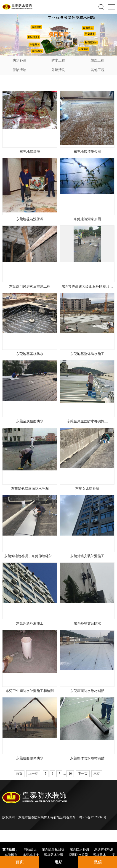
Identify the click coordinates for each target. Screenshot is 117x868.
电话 (59, 862)
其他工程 (98, 70)
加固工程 (97, 60)
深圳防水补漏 (104, 849)
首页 (19, 774)
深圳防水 (100, 855)
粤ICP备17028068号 (93, 817)
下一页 (83, 774)
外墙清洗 (58, 70)
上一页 (33, 774)
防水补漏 (19, 60)
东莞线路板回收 (53, 849)
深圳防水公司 (79, 855)
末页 (97, 774)
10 (70, 774)
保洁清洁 (19, 70)
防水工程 (58, 60)
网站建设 (31, 849)
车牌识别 (11, 855)
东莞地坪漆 (31, 855)
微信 (98, 862)
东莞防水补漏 (80, 849)
